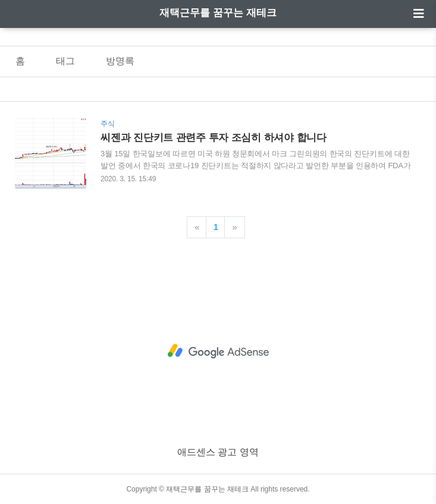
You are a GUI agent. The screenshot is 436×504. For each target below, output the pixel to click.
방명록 (120, 61)
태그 (65, 61)
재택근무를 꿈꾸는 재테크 (218, 13)
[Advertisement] (218, 351)
